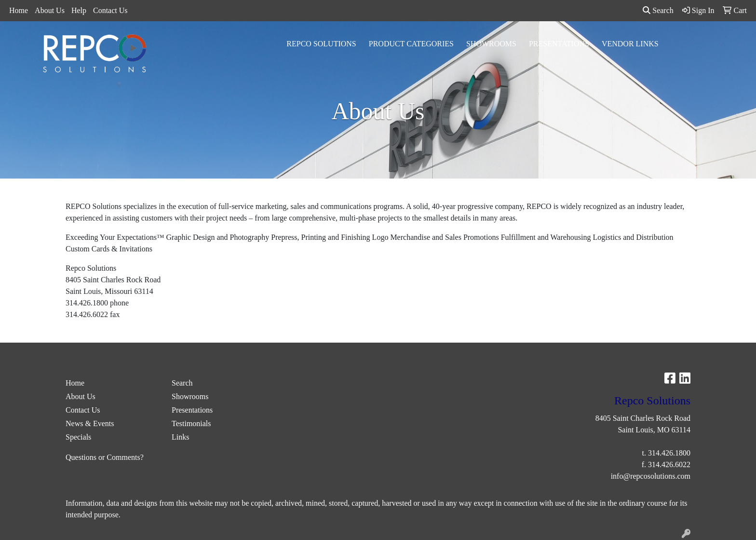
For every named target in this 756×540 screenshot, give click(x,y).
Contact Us (110, 10)
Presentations (559, 44)
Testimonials (191, 423)
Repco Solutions (321, 44)
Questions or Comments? (105, 457)
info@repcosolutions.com (651, 476)
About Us (50, 10)
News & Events (90, 423)
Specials (78, 437)
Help (79, 10)
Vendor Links (630, 44)
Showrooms (491, 44)
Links (180, 437)
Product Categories (411, 44)
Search (658, 10)
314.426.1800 (669, 453)
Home (19, 10)
